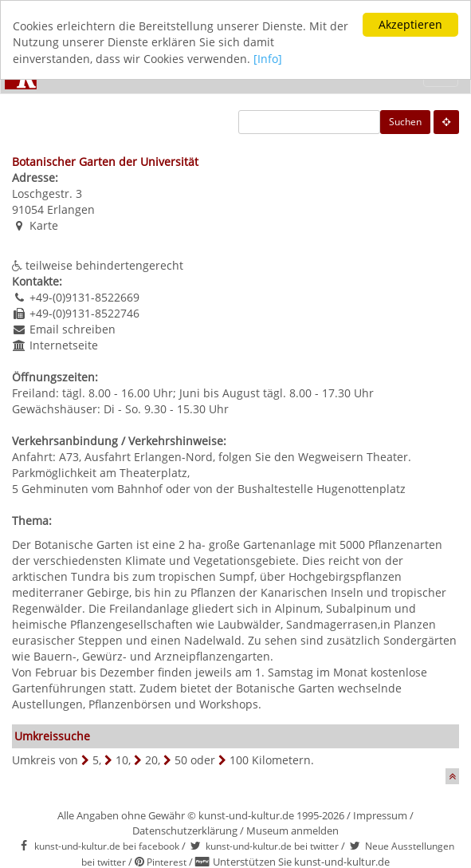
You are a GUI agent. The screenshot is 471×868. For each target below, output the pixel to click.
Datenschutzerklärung (185, 830)
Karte (44, 225)
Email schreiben (73, 329)
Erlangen (71, 209)
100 (239, 760)
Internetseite (64, 345)
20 (151, 760)
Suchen (405, 122)
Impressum (380, 815)
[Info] (268, 59)
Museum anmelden (292, 830)
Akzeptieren (410, 24)
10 (122, 760)
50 (181, 760)
